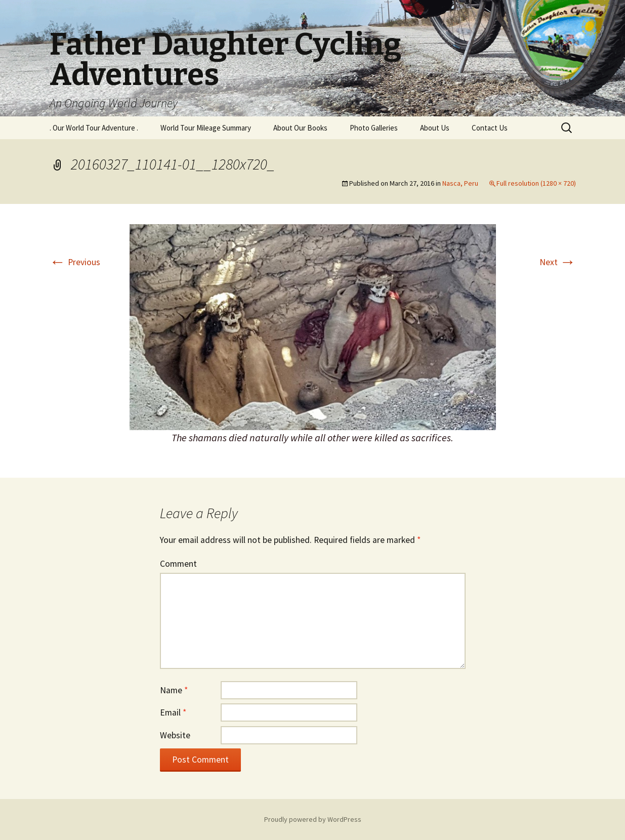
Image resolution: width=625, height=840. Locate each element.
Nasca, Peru (460, 183)
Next (558, 262)
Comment (178, 564)
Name (174, 690)
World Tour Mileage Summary (206, 128)
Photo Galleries (374, 128)
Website (175, 735)
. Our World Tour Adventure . (94, 128)
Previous (75, 262)
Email (173, 712)
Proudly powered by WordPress (313, 819)
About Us (435, 128)
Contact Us (490, 128)
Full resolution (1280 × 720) (536, 183)
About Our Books (300, 128)
